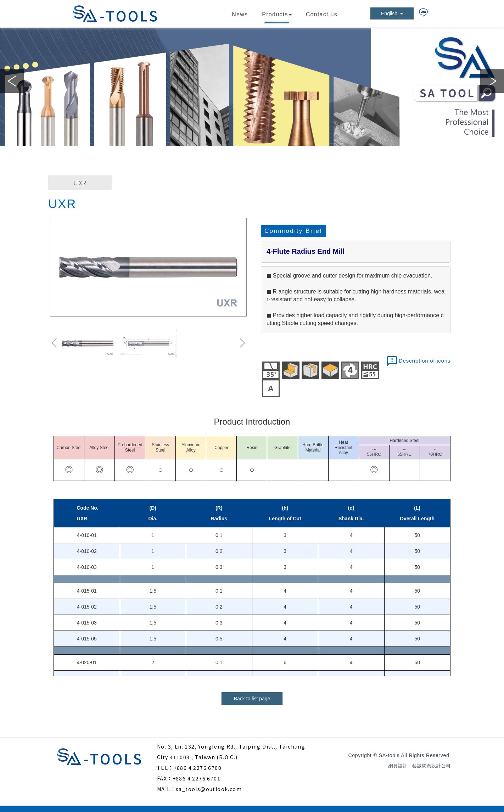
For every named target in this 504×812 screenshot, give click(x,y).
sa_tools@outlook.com (209, 789)
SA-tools (115, 14)
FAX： (165, 778)
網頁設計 (398, 766)
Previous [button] (12, 81)
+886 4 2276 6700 (198, 768)
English (392, 13)
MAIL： (166, 789)
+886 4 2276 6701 (197, 778)
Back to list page (252, 699)
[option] (252, 87)
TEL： (165, 768)
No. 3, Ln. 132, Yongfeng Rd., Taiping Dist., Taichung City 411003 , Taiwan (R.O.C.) (231, 752)
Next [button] (492, 81)
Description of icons (425, 361)
